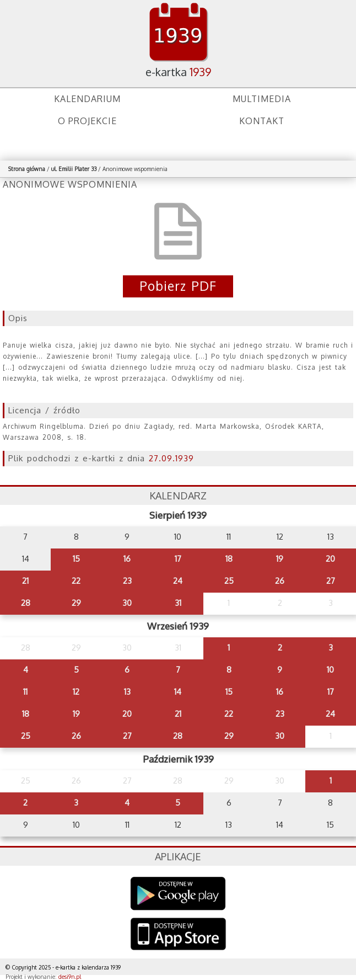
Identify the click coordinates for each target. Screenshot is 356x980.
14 (178, 692)
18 (229, 559)
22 (76, 581)
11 (25, 692)
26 (280, 581)
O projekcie (87, 121)
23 (127, 581)
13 (127, 692)
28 (26, 603)
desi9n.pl (70, 977)
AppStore (178, 935)
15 (76, 559)
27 (331, 581)
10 (330, 670)
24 (178, 581)
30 (127, 603)
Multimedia (262, 99)
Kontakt (262, 121)
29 (76, 603)
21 (25, 581)
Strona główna (27, 169)
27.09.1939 (171, 458)
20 (330, 559)
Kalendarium (87, 99)
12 (76, 692)
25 (229, 581)
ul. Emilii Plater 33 (75, 169)
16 (127, 559)
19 (280, 559)
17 (178, 559)
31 (178, 603)
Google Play (178, 894)
